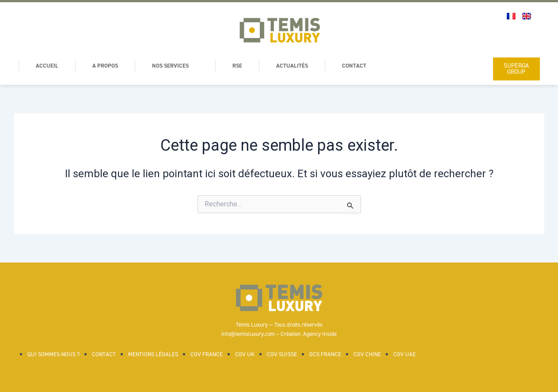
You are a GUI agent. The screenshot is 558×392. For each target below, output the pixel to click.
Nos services (180, 66)
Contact (364, 66)
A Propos (108, 66)
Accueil (48, 66)
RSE (243, 66)
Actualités (300, 66)
